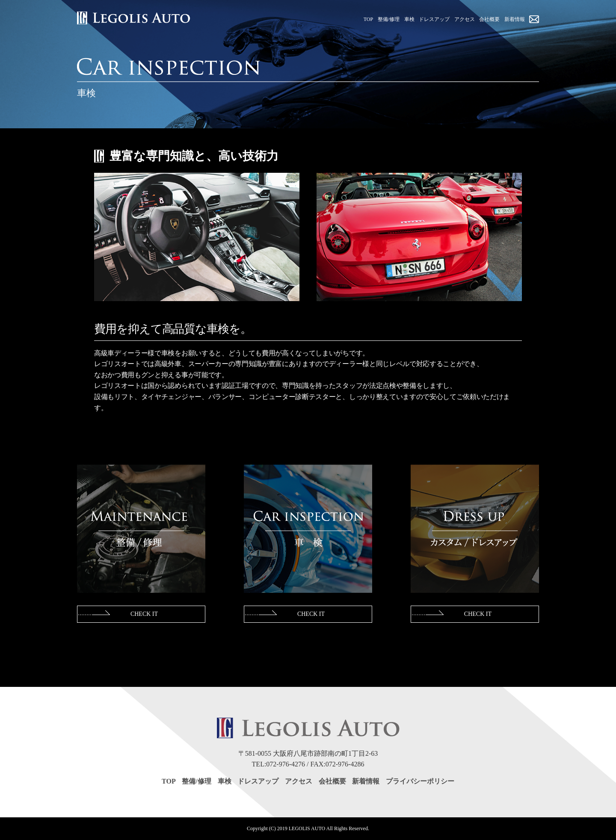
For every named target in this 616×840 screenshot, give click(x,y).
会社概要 (332, 781)
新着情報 (366, 781)
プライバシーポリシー (420, 781)
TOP (169, 781)
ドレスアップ (258, 781)
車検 (225, 781)
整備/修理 (196, 781)
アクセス (299, 781)
